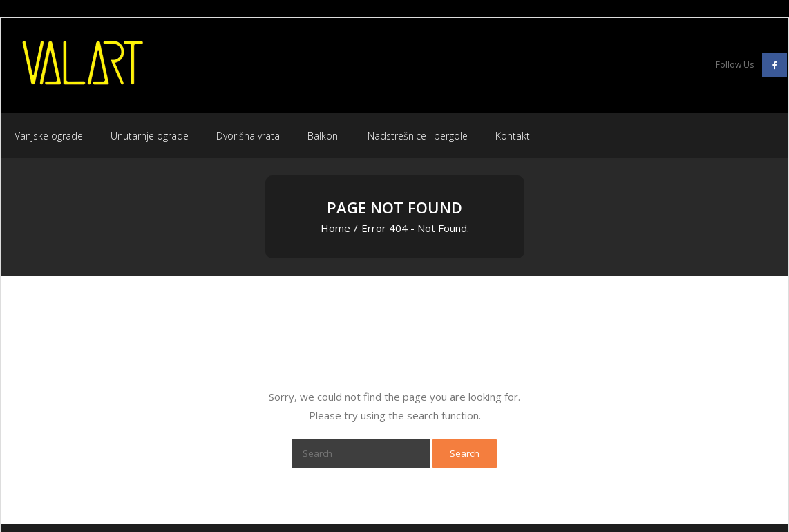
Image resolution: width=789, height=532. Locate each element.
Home (335, 228)
